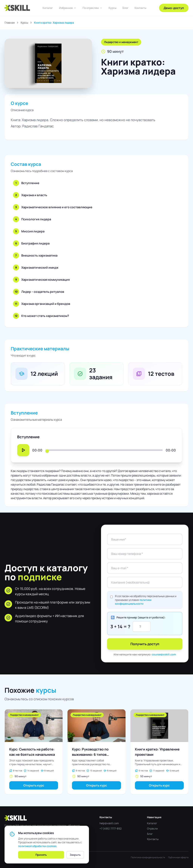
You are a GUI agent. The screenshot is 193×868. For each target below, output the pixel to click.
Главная (10, 23)
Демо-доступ (174, 8)
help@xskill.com (109, 823)
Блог (126, 8)
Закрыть (75, 855)
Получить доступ (145, 644)
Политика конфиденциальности (148, 857)
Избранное (68, 8)
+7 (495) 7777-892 (111, 828)
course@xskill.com (164, 654)
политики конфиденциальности (133, 602)
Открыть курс (34, 785)
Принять (41, 855)
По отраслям (93, 8)
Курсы (113, 8)
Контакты (141, 8)
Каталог (48, 8)
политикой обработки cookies (37, 846)
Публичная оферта (178, 857)
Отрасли (152, 828)
